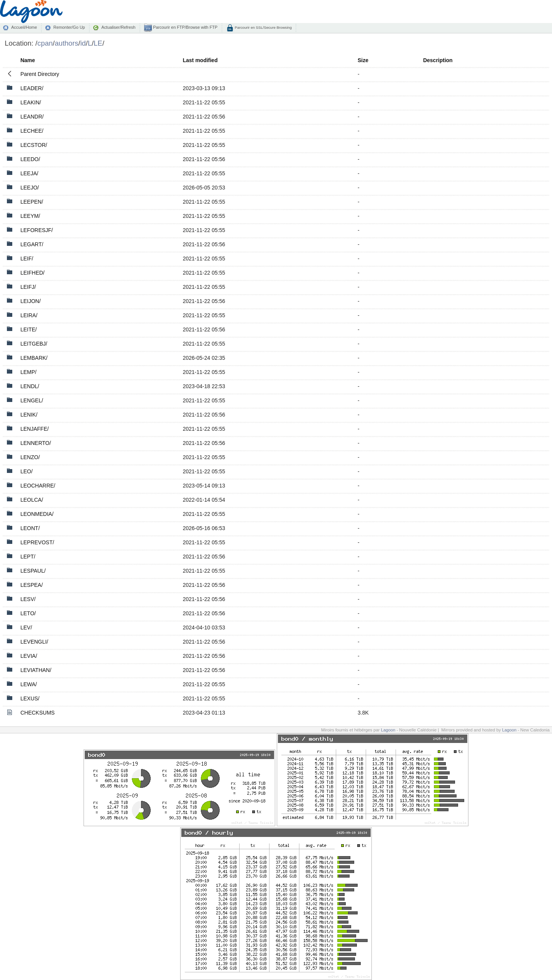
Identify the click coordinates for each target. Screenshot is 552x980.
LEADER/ (32, 88)
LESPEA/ (31, 585)
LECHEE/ (32, 131)
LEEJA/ (29, 173)
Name (28, 60)
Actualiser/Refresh (118, 27)
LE (98, 43)
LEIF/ (27, 259)
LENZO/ (30, 457)
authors (67, 43)
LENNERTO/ (36, 443)
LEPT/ (28, 557)
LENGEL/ (32, 400)
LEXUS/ (30, 698)
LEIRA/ (29, 315)
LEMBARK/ (34, 358)
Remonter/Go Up (69, 27)
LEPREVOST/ (37, 542)
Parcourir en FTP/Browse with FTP (185, 27)
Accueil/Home (24, 27)
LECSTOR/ (34, 145)
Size (363, 60)
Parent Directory (40, 74)
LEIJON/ (30, 301)
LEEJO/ (30, 188)
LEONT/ (30, 528)
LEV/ (26, 628)
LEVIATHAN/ (36, 670)
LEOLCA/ (32, 500)
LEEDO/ (30, 159)
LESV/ (28, 599)
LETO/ (28, 613)
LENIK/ (29, 415)
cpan (45, 43)
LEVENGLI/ (34, 642)
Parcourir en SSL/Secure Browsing (263, 27)
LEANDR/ (32, 117)
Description (438, 60)
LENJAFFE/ (34, 429)
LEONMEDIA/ (37, 514)
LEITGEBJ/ (34, 344)
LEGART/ (32, 244)
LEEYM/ (30, 216)
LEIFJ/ (28, 287)
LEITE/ (29, 329)
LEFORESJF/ (37, 230)
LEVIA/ (29, 656)
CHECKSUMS (37, 713)
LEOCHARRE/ (38, 486)
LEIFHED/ (32, 273)
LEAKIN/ (31, 102)
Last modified (200, 60)
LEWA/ (29, 684)
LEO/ (26, 471)
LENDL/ (30, 386)
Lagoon (388, 730)
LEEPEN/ (32, 202)
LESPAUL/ (33, 571)
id (83, 43)
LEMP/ (28, 372)
